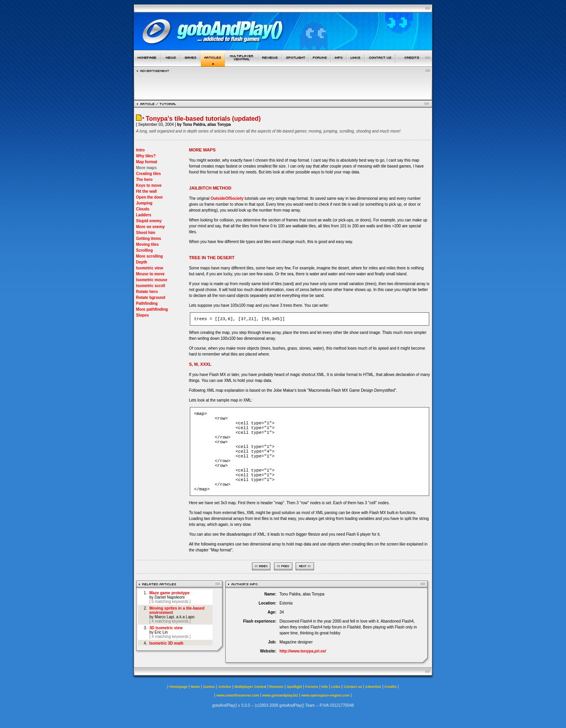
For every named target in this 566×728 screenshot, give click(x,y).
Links (336, 687)
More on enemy (150, 227)
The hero (144, 180)
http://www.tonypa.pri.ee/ (303, 651)
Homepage (178, 687)
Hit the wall (146, 191)
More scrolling (149, 256)
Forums (312, 687)
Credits (391, 687)
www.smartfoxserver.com (238, 695)
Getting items (149, 239)
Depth (141, 262)
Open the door (149, 197)
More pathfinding (152, 309)
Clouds (143, 209)
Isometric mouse (152, 280)
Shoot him (146, 233)
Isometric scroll (151, 286)
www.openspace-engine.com (325, 695)
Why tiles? (146, 156)
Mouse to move (150, 274)
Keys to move (149, 185)
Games (209, 687)
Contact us (353, 687)
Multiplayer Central (250, 687)
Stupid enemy (149, 221)
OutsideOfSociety (228, 198)
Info (325, 687)
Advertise (373, 687)
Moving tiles (147, 244)
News (195, 687)
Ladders (144, 215)
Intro (140, 150)
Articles (225, 687)
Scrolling (144, 250)
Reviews (276, 687)
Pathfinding (147, 303)
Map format (147, 162)
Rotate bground (151, 298)
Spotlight (295, 687)
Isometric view (150, 268)
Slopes (142, 315)
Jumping (144, 203)
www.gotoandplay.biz (280, 695)
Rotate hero (147, 292)
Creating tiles (148, 174)
